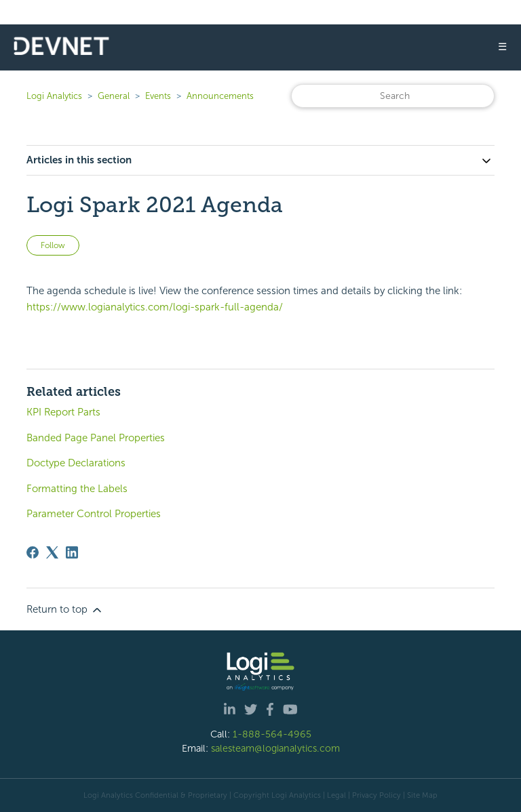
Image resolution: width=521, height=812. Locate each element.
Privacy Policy (377, 795)
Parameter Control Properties (94, 514)
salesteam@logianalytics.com (275, 748)
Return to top (65, 610)
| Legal (334, 795)
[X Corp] (52, 552)
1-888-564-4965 (272, 734)
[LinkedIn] (72, 552)
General (114, 96)
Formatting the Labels (77, 489)
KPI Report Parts (63, 412)
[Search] (393, 96)
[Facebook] (33, 552)
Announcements (220, 96)
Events (158, 96)
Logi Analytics (54, 96)
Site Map (422, 795)
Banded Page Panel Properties (96, 438)
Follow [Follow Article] (53, 245)
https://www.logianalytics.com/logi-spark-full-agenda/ (155, 307)
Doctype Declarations (76, 463)
